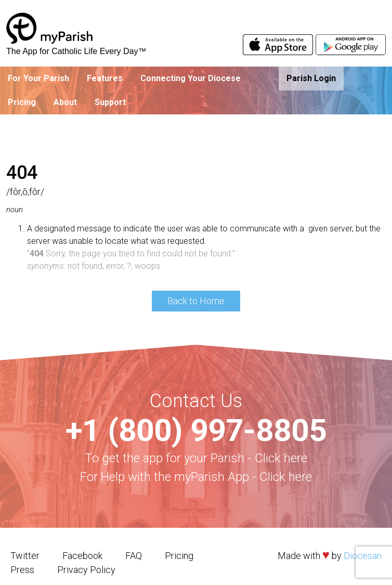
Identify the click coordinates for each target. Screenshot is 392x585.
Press (22, 570)
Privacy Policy (86, 570)
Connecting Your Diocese (191, 78)
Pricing (22, 102)
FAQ (134, 556)
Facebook (82, 556)
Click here (281, 458)
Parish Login (311, 78)
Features (105, 78)
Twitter (25, 556)
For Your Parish (38, 78)
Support (110, 102)
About (65, 102)
